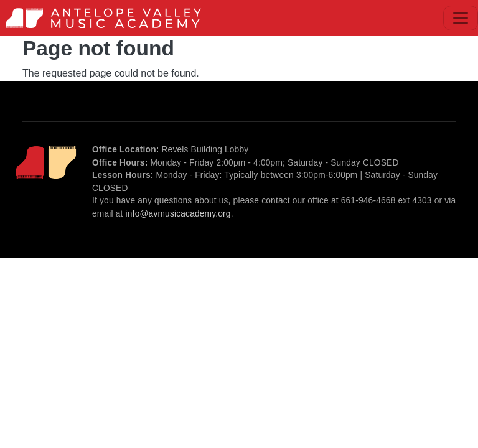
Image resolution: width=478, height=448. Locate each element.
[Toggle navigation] (461, 18)
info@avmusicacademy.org (178, 214)
